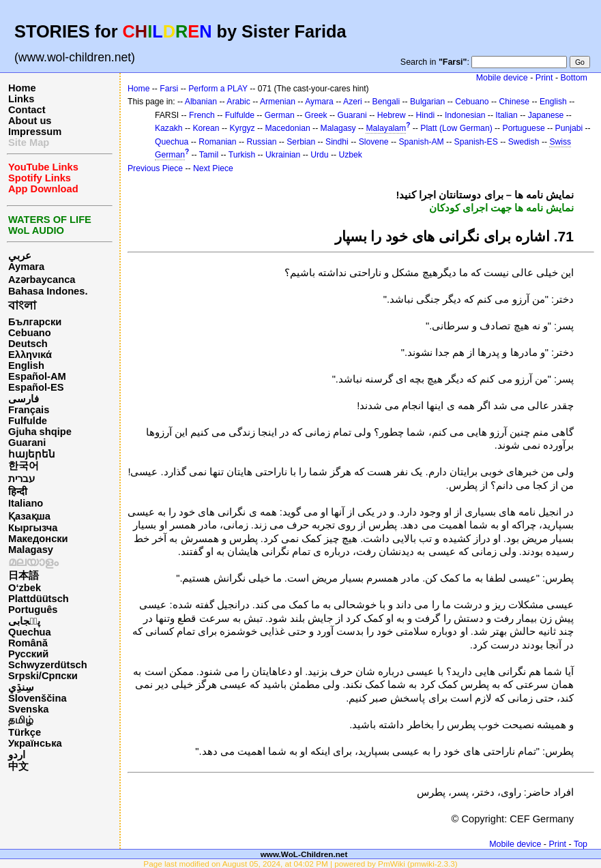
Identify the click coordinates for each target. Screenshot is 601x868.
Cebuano (30, 333)
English (26, 365)
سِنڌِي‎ (21, 687)
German (280, 115)
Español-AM (37, 376)
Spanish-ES (476, 142)
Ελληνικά (30, 355)
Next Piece (213, 168)
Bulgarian (427, 102)
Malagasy (31, 550)
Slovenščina (38, 698)
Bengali (386, 102)
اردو (17, 755)
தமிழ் (21, 720)
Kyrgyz (242, 128)
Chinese (514, 102)
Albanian (201, 102)
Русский (28, 654)
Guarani (27, 443)
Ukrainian (283, 155)
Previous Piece (155, 168)
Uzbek (350, 155)
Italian (506, 115)
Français (29, 410)
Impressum (35, 132)
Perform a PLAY (218, 89)
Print (544, 78)
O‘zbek (25, 588)
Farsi (169, 89)
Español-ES (36, 387)
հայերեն (32, 454)
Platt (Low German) (456, 128)
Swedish (524, 142)
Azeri (353, 102)
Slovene (374, 142)
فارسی (24, 399)
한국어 (24, 466)
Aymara (26, 267)
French (202, 115)
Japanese (546, 115)
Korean (206, 128)
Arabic (238, 102)
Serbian (301, 142)
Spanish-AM (421, 142)
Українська (35, 743)
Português (33, 610)
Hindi (425, 115)
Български (35, 322)
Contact (27, 110)
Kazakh (169, 128)
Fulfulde (28, 421)
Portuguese (524, 128)
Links (21, 99)
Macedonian (287, 128)
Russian (261, 142)
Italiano (26, 503)
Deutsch (28, 344)
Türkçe (25, 732)
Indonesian (465, 115)
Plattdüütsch (39, 599)
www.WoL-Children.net (304, 854)
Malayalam (386, 128)
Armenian (278, 102)
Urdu (319, 155)
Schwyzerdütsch (48, 665)
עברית (21, 479)
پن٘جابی (24, 621)
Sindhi (337, 142)
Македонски (38, 539)
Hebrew (392, 115)
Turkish (242, 155)
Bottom (574, 78)
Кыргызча (33, 528)
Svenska (28, 709)
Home (22, 88)
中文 (18, 766)
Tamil (209, 155)
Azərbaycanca (42, 280)
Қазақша (29, 516)
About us (30, 121)
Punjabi (569, 128)
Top (581, 844)
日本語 (24, 575)
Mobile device (502, 78)
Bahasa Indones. (48, 291)
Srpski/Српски (43, 676)
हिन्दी (18, 492)
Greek (316, 115)
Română (28, 643)
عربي (20, 256)
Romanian (217, 142)
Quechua (30, 632)
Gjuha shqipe (40, 432)
